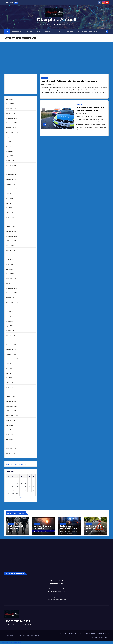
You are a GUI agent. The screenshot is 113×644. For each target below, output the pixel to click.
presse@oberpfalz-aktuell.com (11, 643)
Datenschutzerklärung (88, 31)
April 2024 (10, 212)
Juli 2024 (10, 198)
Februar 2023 (11, 279)
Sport (60, 31)
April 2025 (10, 156)
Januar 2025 (11, 170)
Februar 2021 (11, 392)
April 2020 (10, 439)
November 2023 (12, 236)
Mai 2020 (10, 434)
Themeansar (41, 635)
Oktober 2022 (11, 297)
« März (20, 498)
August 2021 (11, 364)
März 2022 (10, 331)
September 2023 (12, 246)
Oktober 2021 (11, 354)
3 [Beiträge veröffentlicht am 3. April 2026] (26, 480)
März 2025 (10, 161)
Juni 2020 (10, 430)
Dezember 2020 (12, 401)
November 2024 (12, 179)
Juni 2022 (10, 316)
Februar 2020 (11, 449)
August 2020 (11, 420)
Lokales (28, 31)
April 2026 (10, 99)
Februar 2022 (11, 335)
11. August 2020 (82, 114)
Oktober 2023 (11, 241)
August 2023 (11, 250)
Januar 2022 (11, 340)
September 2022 (12, 302)
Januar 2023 (11, 283)
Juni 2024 (10, 203)
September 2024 (12, 189)
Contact (80, 633)
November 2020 (12, 406)
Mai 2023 (10, 264)
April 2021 (10, 383)
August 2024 (11, 194)
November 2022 (12, 293)
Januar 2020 (11, 453)
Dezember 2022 (12, 288)
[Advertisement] (57, 55)
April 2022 (10, 326)
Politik (39, 31)
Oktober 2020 (11, 411)
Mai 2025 (10, 151)
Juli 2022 (10, 312)
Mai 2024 (10, 208)
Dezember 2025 (12, 118)
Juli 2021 (9, 368)
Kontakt (95, 638)
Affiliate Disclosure (71, 633)
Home (62, 633)
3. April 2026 (14, 532)
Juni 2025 (10, 146)
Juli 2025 (10, 142)
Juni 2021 (10, 373)
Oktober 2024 (11, 184)
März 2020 (10, 444)
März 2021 (10, 387)
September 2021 (12, 359)
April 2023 (10, 269)
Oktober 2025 (11, 127)
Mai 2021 (9, 378)
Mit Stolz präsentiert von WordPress (15, 635)
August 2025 (11, 137)
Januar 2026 (11, 113)
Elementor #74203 (103, 633)
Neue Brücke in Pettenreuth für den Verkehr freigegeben (69, 81)
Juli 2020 (10, 425)
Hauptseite (17, 31)
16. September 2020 (50, 84)
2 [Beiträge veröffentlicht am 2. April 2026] (22, 480)
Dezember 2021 (12, 345)
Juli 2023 (10, 255)
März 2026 (10, 104)
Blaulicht (49, 31)
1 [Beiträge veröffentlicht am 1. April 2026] (17, 480)
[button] (104, 31)
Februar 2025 (11, 165)
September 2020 (12, 416)
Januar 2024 (11, 227)
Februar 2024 (11, 222)
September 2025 (12, 132)
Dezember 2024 (12, 175)
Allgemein (70, 31)
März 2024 (10, 217)
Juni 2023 (10, 260)
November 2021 (12, 349)
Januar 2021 (11, 397)
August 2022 (11, 307)
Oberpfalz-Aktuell (56, 20)
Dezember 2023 (12, 231)
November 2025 (12, 123)
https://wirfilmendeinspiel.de (16, 464)
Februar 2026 (11, 109)
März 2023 (10, 274)
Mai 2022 (10, 321)
